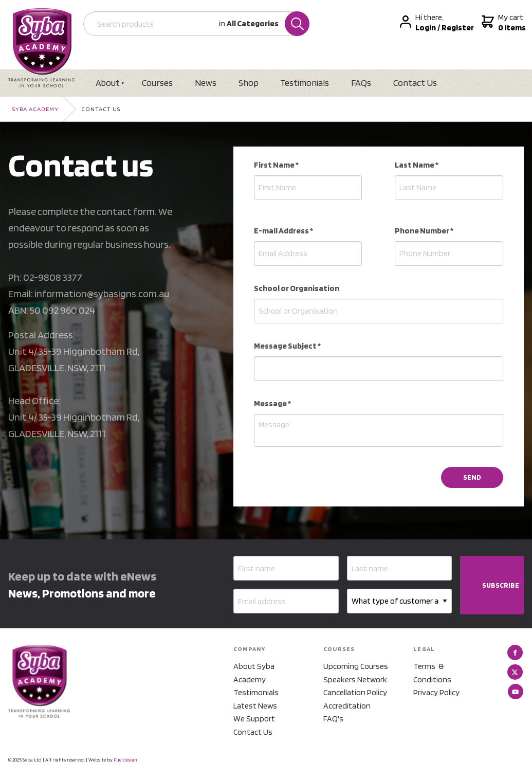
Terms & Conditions (432, 673)
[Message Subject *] (379, 369)
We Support (254, 719)
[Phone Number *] (449, 253)
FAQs (363, 83)
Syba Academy (35, 109)
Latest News (255, 706)
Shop (249, 83)
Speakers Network (355, 679)
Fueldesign (125, 759)
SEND (472, 477)
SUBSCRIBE (501, 586)
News (206, 83)
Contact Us (417, 83)
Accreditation (347, 706)
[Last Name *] (449, 188)
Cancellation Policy (355, 692)
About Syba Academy (254, 673)
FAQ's (333, 719)
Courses (158, 83)
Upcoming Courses (356, 666)
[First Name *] (308, 188)
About (108, 83)
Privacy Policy (436, 692)
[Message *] (379, 430)
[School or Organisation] (379, 311)
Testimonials (306, 83)
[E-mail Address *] (308, 253)
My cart (503, 23)
